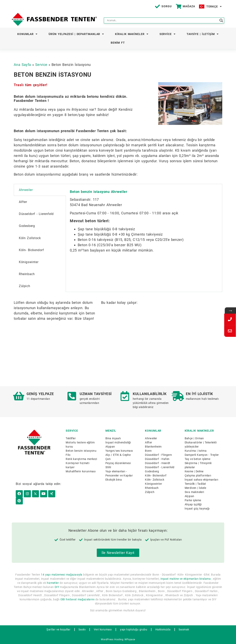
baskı (82, 629)
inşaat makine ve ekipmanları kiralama (186, 579)
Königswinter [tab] (29, 262)
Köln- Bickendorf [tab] (31, 250)
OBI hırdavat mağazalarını (77, 599)
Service (168, 34)
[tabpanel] (144, 222)
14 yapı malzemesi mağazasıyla (62, 575)
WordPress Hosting (112, 639)
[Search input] (162, 20)
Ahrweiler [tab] (26, 190)
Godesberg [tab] (27, 226)
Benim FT (118, 43)
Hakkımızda (163, 629)
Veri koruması (103, 629)
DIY (57, 587)
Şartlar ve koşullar (58, 629)
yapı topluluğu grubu (134, 629)
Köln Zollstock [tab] (30, 238)
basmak (184, 629)
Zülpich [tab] (24, 286)
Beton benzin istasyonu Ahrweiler (99, 192)
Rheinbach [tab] (27, 274)
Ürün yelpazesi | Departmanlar (76, 34)
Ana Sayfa (22, 65)
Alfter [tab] (23, 202)
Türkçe (214, 6)
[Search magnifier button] (221, 20)
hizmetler (53, 583)
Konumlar (27, 34)
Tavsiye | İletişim (203, 34)
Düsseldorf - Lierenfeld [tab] (36, 214)
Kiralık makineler (132, 34)
